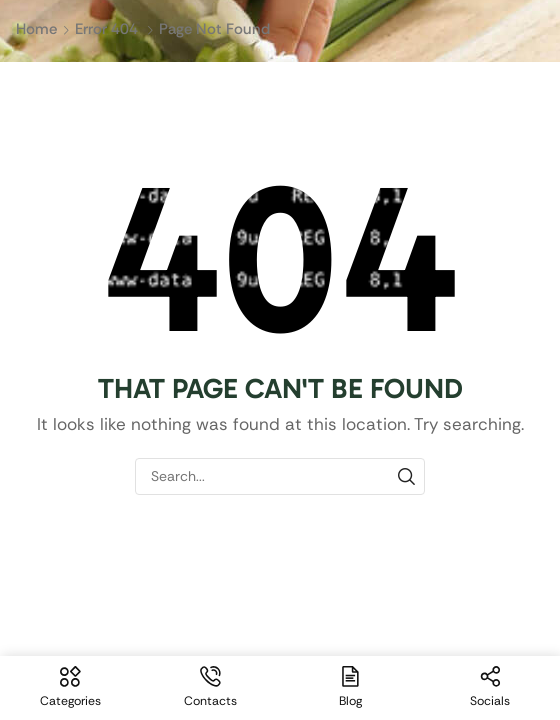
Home (36, 29)
